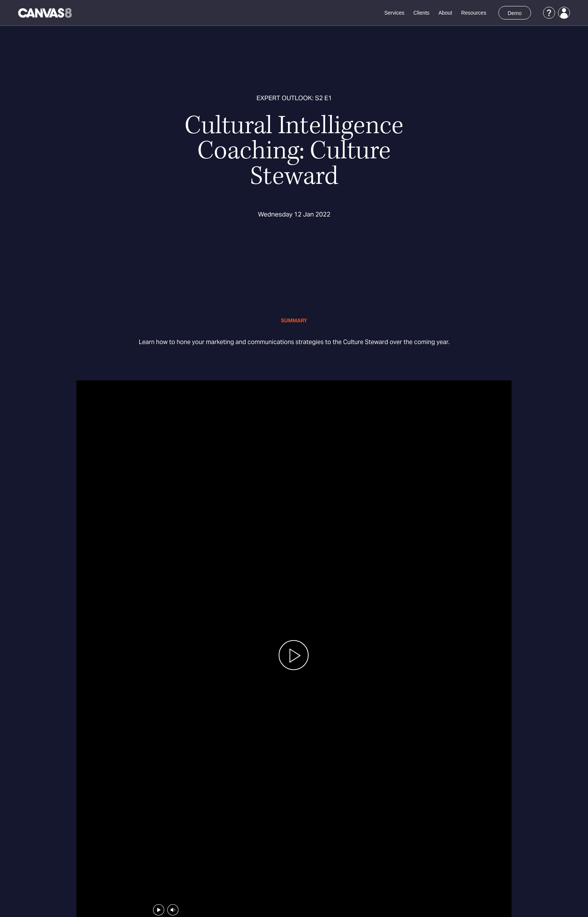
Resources (474, 13)
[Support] (549, 13)
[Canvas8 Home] (46, 13)
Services (394, 13)
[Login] (564, 13)
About (445, 13)
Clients (421, 13)
